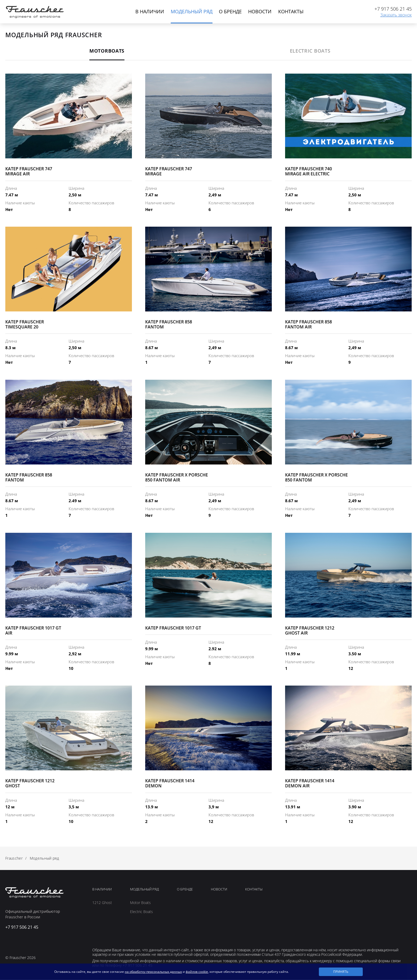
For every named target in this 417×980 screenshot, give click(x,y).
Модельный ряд (191, 11)
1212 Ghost (102, 903)
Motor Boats (140, 903)
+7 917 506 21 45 (393, 9)
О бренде (230, 11)
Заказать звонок (396, 15)
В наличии (149, 11)
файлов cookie (197, 972)
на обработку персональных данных (153, 972)
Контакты (291, 11)
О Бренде (185, 890)
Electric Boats (141, 912)
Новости (260, 11)
